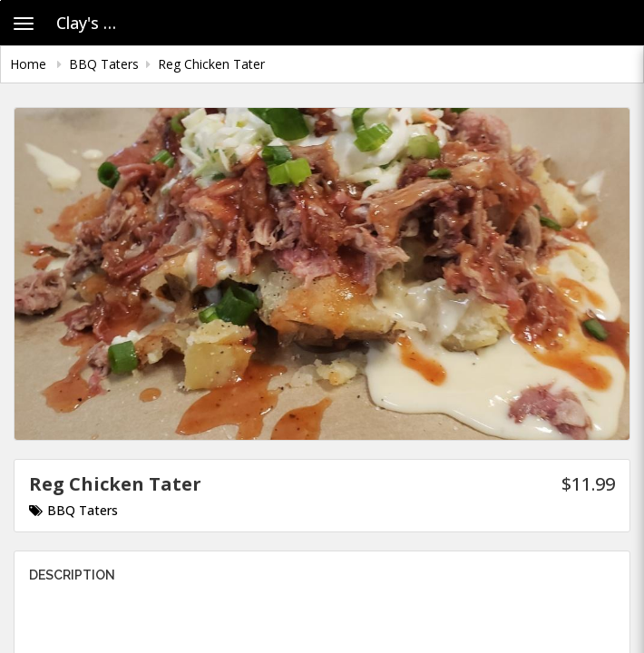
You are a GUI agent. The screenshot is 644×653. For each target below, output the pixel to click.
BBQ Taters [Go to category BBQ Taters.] (73, 510)
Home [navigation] (30, 64)
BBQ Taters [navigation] (104, 64)
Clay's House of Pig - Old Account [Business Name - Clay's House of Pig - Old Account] (95, 23)
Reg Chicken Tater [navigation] (211, 64)
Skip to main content (0, 0)
